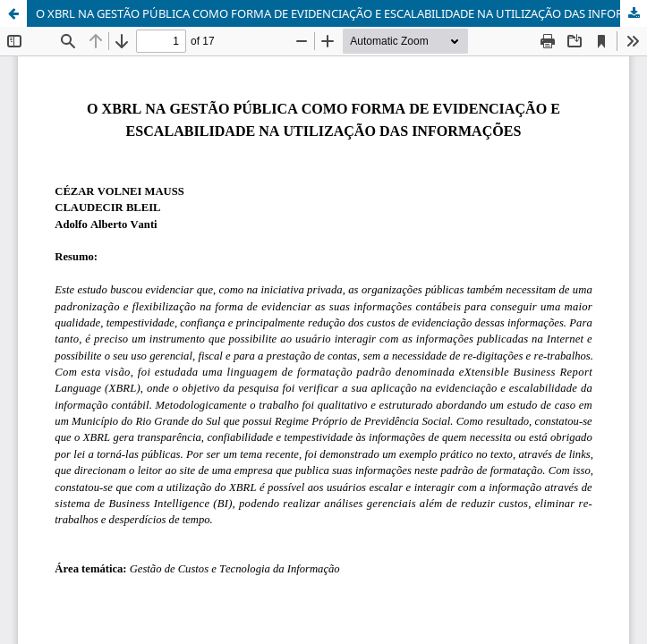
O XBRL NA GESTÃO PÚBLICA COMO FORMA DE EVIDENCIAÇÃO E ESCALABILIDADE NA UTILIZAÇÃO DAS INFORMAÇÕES (341, 13)
